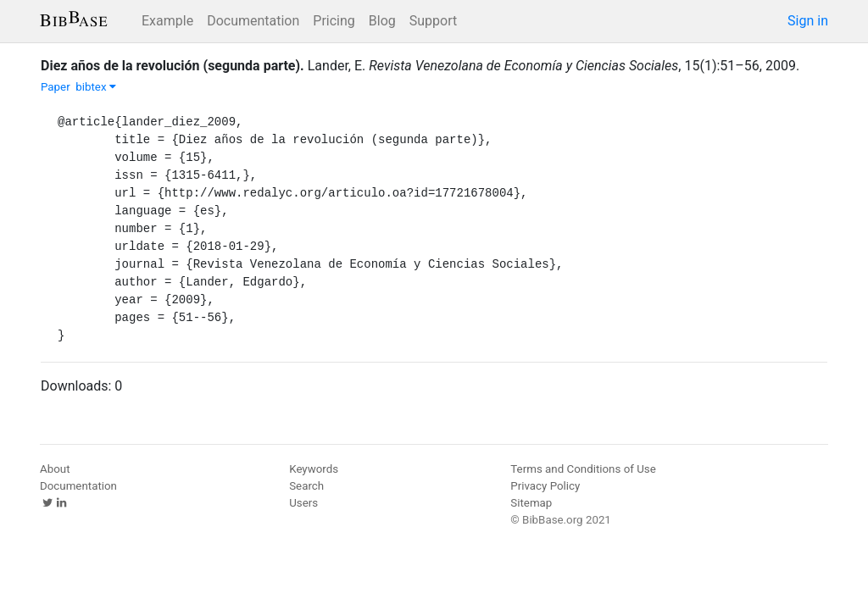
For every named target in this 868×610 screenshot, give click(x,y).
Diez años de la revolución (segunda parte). (172, 66)
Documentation (253, 21)
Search (306, 486)
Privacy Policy (545, 486)
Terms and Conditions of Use (583, 469)
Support (433, 21)
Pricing (334, 21)
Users (303, 503)
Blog (382, 21)
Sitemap (531, 503)
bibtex (96, 87)
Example (167, 21)
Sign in (808, 21)
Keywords (314, 469)
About (55, 469)
